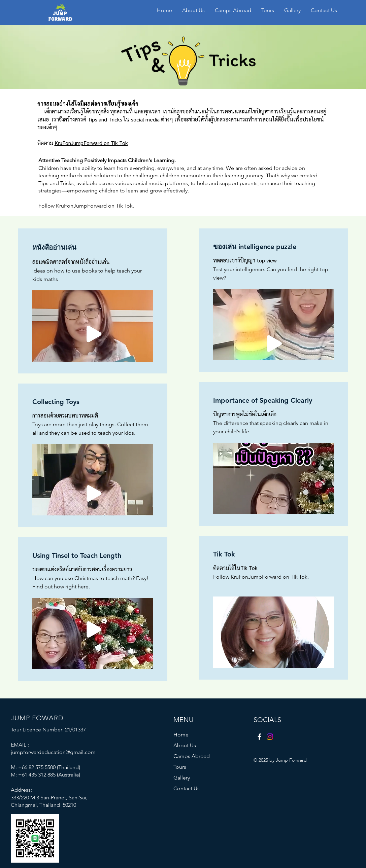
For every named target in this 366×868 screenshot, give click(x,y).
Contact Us (187, 788)
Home (181, 735)
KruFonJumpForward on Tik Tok (91, 143)
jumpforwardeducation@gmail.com (53, 752)
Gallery (182, 778)
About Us (185, 745)
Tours (180, 767)
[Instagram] (270, 737)
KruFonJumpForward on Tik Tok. (95, 206)
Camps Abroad (192, 756)
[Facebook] (259, 737)
